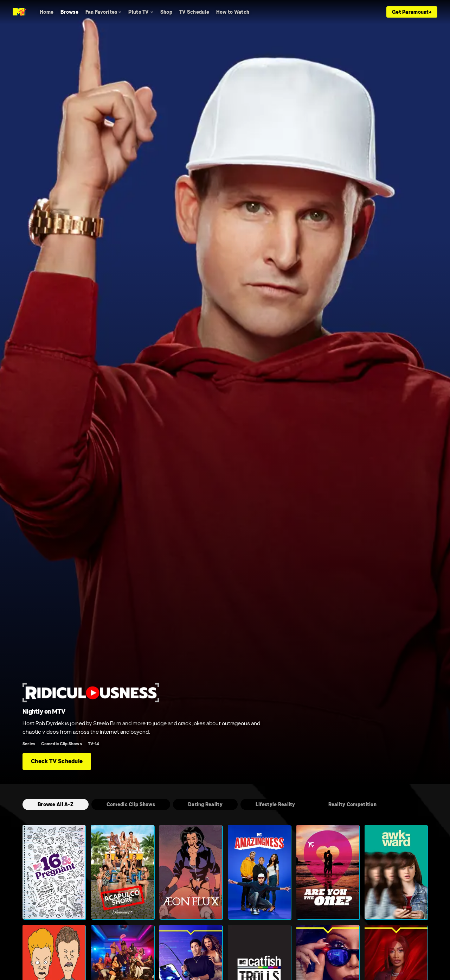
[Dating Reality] (205, 804)
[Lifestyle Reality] (275, 804)
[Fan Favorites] (104, 12)
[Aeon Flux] (191, 872)
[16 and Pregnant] (54, 872)
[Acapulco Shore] (123, 872)
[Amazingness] (259, 872)
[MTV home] (20, 12)
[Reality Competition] (352, 804)
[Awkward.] (396, 872)
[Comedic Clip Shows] (131, 804)
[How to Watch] (233, 12)
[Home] (47, 12)
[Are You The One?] (328, 872)
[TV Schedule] (194, 12)
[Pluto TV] (141, 12)
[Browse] (69, 12)
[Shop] (166, 12)
